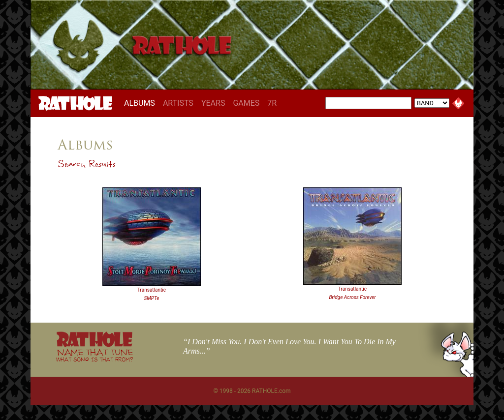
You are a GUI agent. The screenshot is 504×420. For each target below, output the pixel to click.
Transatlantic (152, 290)
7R (272, 103)
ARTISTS (178, 103)
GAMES (246, 103)
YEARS (213, 103)
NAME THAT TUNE (94, 355)
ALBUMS (142, 103)
